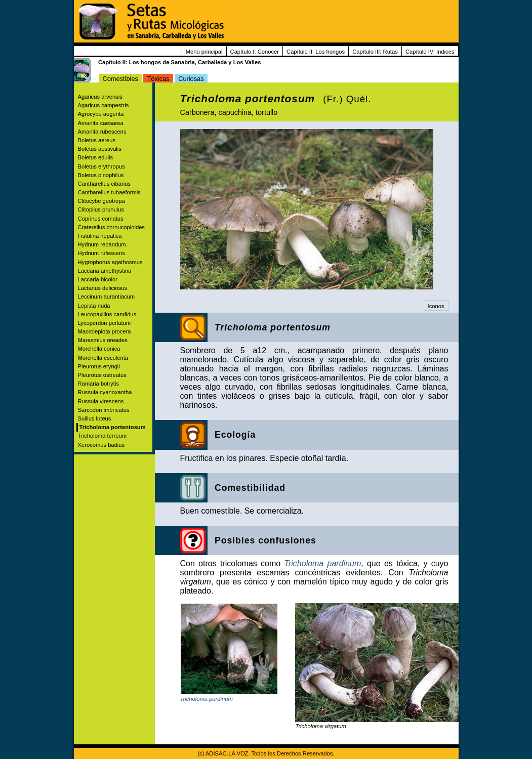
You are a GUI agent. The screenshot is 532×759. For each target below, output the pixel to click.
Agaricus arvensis (100, 97)
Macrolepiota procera (105, 331)
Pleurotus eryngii (99, 366)
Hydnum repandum (102, 244)
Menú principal (204, 52)
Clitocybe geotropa (101, 201)
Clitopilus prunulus (101, 209)
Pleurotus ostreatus (102, 375)
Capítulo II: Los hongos (316, 52)
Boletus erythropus (101, 166)
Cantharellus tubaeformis (109, 192)
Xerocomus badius (101, 445)
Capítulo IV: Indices (430, 52)
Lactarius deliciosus (103, 288)
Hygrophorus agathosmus (110, 262)
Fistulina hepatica (100, 236)
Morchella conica (99, 349)
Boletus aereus (97, 140)
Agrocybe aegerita (101, 114)
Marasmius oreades (103, 340)
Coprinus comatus (101, 219)
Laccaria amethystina (105, 271)
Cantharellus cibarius (104, 184)
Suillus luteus (95, 418)
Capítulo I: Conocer (255, 52)
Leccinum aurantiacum (107, 297)
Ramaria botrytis (98, 384)
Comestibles (120, 79)
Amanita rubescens (102, 132)
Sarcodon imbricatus (104, 410)
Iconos (436, 306)
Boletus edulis (96, 157)
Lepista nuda (94, 306)
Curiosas (191, 79)
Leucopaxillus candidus (107, 314)
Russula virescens (101, 401)
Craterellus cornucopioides (111, 227)
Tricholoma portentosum (113, 427)
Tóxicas (158, 79)
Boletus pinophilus (101, 175)
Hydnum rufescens (101, 253)
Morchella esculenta (103, 358)
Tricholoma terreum (103, 436)
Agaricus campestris (104, 105)
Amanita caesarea (101, 123)
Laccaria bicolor (98, 279)
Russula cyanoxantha (105, 392)
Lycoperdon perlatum (105, 323)
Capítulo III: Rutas (375, 52)
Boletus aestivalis (100, 149)
